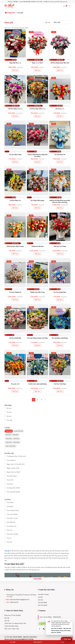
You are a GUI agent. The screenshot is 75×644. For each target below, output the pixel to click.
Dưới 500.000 (19, 431)
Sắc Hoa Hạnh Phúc (60, 292)
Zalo (62, 642)
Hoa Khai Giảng (12, 476)
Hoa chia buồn (43, 605)
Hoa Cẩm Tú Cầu (12, 518)
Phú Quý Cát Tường (60, 246)
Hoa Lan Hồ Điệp (12, 514)
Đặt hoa (15, 70)
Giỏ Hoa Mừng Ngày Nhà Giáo (60, 63)
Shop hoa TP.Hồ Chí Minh (13, 615)
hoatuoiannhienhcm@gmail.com (19, 600)
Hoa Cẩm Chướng (12, 534)
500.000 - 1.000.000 (12, 435)
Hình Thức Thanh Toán (12, 629)
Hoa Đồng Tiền (12, 526)
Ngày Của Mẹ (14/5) (13, 468)
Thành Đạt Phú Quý (37, 246)
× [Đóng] (71, 621)
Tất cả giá (9, 431)
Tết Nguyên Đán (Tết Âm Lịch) (16, 456)
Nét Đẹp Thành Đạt (15, 292)
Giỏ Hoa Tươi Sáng (60, 384)
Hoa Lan (9, 542)
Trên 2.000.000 (10, 446)
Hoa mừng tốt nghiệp (13, 492)
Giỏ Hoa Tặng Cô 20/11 (15, 109)
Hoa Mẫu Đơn (11, 522)
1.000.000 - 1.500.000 (12, 439)
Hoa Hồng (10, 502)
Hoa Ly (9, 538)
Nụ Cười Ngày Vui (60, 155)
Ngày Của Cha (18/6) (13, 472)
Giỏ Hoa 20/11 (60, 109)
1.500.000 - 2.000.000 (13, 442)
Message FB (37, 642)
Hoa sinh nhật (42, 603)
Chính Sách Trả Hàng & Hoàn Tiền (15, 623)
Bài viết (7, 618)
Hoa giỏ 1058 (15, 384)
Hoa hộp (10, 420)
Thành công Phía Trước (37, 292)
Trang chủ (10, 13)
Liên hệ (7, 621)
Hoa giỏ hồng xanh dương (60, 338)
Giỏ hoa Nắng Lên (15, 200)
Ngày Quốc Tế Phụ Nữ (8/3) (16, 464)
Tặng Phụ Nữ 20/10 (15, 63)
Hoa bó (40, 597)
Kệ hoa (9, 416)
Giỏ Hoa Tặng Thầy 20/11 (37, 109)
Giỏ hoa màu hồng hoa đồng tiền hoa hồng (37, 155)
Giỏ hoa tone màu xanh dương (37, 384)
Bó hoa (9, 408)
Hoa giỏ (40, 600)
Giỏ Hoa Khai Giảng (15, 155)
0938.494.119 (14, 602)
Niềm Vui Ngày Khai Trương (15, 246)
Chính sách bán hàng (11, 626)
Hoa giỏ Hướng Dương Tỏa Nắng (37, 338)
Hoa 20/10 (10, 480)
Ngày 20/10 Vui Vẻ (37, 63)
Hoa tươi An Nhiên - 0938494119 (50, 617)
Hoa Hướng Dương (13, 510)
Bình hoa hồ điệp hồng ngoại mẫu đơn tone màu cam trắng (60, 201)
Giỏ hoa (9, 412)
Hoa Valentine (11, 460)
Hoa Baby (10, 506)
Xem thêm (38, 579)
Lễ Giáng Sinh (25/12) (13, 488)
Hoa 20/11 (10, 484)
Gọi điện (13, 642)
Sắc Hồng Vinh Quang (37, 200)
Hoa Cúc (10, 530)
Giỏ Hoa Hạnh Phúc (15, 338)
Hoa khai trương (43, 594)
